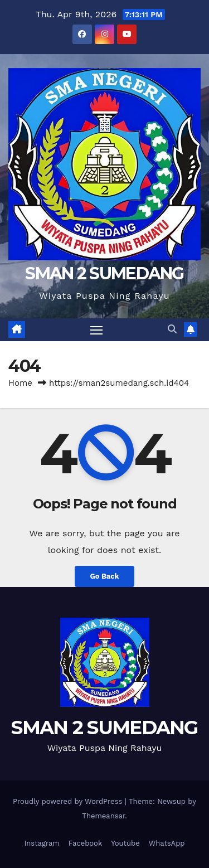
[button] (172, 329)
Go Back (105, 576)
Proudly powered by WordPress (69, 801)
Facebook (86, 843)
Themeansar (103, 816)
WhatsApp (167, 843)
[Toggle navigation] (96, 330)
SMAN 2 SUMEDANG (104, 273)
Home (20, 383)
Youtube (125, 843)
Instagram (42, 843)
